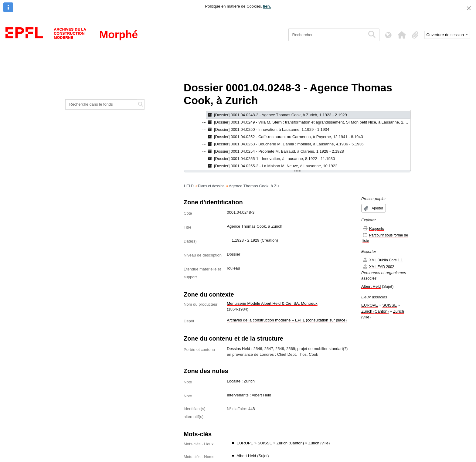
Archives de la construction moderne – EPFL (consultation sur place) (287, 320)
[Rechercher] (327, 35)
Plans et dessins (211, 186)
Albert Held (246, 456)
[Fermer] (469, 8)
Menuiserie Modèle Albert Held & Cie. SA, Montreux (272, 303)
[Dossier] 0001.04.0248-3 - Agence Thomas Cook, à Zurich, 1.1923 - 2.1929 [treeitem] (277, 115)
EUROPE (245, 443)
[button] (402, 35)
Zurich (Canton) (290, 443)
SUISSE (265, 443)
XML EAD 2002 (378, 267)
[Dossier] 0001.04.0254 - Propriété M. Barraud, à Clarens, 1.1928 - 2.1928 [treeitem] (275, 151)
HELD (189, 186)
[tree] (297, 141)
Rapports (373, 228)
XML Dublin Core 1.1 (383, 260)
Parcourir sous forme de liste (385, 238)
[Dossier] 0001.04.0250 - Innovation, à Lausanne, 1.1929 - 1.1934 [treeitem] (268, 130)
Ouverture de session (446, 35)
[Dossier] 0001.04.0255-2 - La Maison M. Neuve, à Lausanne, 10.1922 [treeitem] (272, 166)
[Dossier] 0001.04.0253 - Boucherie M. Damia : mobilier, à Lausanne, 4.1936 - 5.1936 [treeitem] (285, 144)
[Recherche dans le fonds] (101, 104)
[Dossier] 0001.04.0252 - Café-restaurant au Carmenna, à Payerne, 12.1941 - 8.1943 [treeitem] (285, 137)
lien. (267, 6)
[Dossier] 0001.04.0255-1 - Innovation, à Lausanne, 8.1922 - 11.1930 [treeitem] (270, 159)
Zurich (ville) (319, 443)
